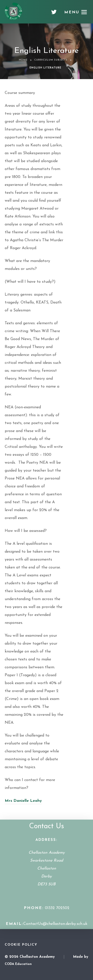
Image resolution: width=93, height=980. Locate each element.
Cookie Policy (21, 945)
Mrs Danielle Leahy (23, 801)
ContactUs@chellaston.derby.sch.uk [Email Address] (55, 924)
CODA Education (18, 964)
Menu (72, 12)
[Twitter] (54, 14)
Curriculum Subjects (51, 60)
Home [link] (23, 60)
